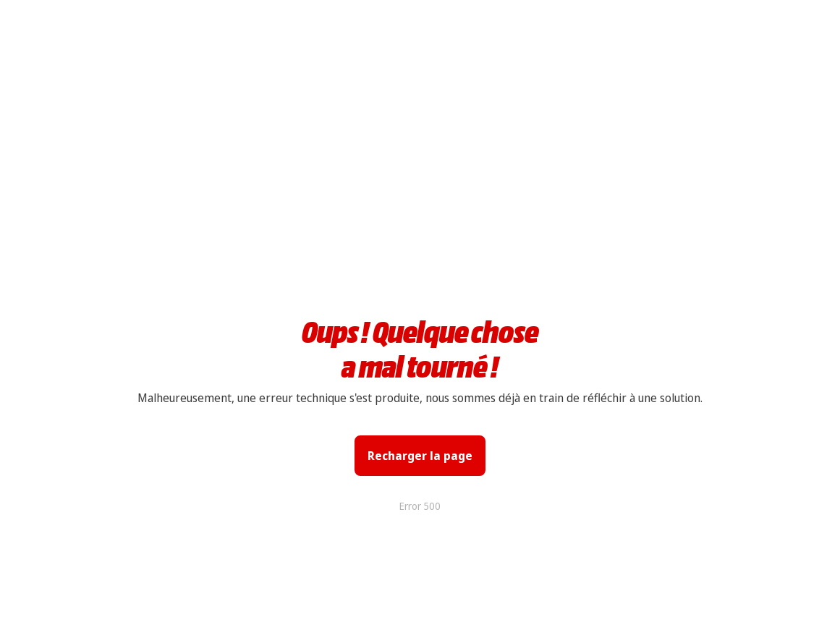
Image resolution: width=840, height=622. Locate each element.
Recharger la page (420, 456)
